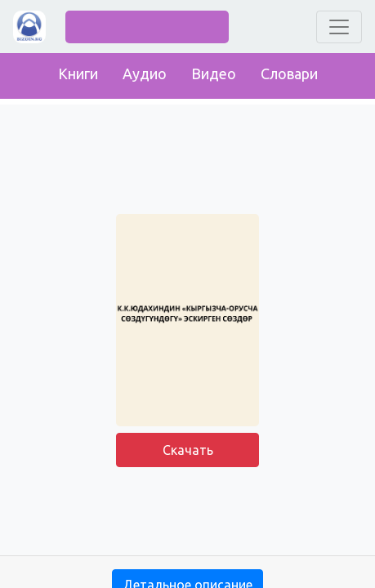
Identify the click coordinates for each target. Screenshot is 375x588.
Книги (78, 73)
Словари (289, 73)
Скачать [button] (188, 450)
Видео (214, 73)
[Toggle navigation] (339, 27)
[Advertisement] (188, 514)
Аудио (145, 73)
